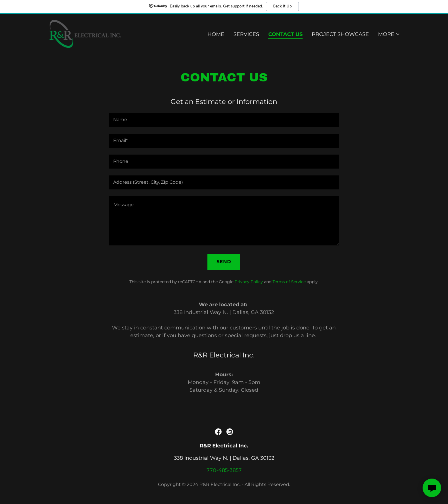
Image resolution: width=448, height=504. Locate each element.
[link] (85, 33)
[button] (389, 35)
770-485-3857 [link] (224, 470)
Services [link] (246, 35)
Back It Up (282, 6)
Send (224, 262)
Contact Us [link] (285, 35)
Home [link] (216, 35)
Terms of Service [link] (289, 282)
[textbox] (224, 120)
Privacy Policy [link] (249, 282)
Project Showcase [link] (340, 35)
